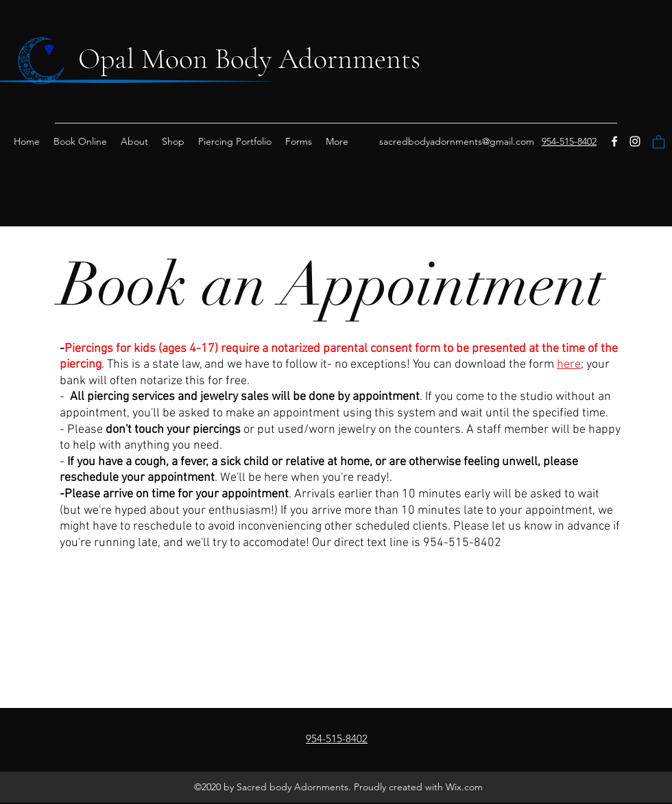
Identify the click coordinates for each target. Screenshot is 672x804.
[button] (659, 141)
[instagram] (635, 141)
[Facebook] (614, 141)
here (569, 365)
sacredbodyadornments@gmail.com (457, 141)
